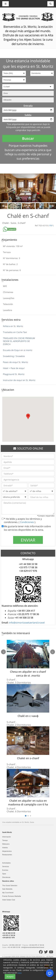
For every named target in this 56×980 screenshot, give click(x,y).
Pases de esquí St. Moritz (16, 362)
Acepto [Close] (10, 976)
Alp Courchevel (8, 893)
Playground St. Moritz (14, 374)
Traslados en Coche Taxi (15, 332)
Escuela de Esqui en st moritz (18, 350)
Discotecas (6, 877)
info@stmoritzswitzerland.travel (27, 623)
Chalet (6, 223)
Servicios (6, 866)
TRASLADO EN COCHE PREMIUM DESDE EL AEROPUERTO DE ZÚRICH (19, 341)
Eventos (5, 870)
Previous (3, 206)
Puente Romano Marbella (12, 896)
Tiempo (5, 840)
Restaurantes (7, 855)
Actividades (6, 863)
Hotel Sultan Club (9, 900)
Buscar (28, 138)
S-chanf (22, 223)
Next (53, 206)
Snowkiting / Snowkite (14, 356)
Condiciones (27, 522)
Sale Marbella (7, 889)
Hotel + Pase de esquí (14, 368)
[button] (28, 416)
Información (6, 837)
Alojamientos (7, 851)
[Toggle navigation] (51, 4)
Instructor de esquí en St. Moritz (19, 380)
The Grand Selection (10, 886)
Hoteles (5, 848)
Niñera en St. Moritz (13, 326)
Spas (4, 874)
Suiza (14, 223)
